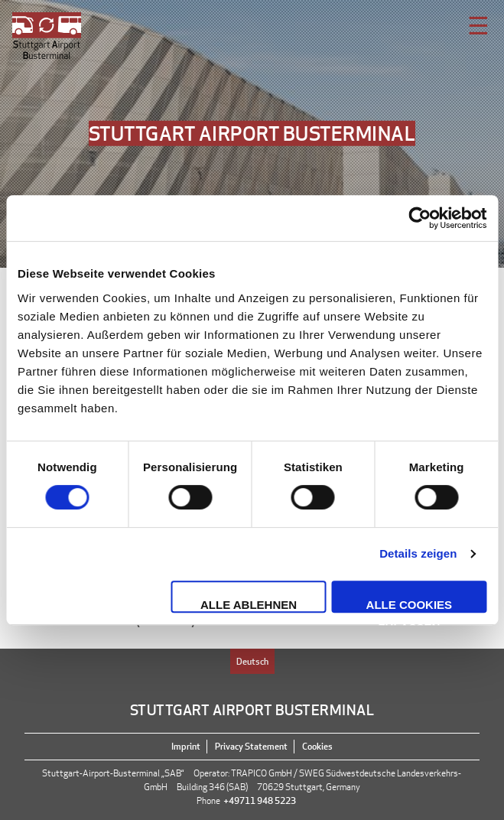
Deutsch (252, 661)
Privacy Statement (251, 746)
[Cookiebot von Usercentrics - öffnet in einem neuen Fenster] (419, 218)
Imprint (186, 746)
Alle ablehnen (249, 605)
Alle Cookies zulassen (410, 605)
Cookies (317, 746)
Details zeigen (418, 553)
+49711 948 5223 (260, 800)
